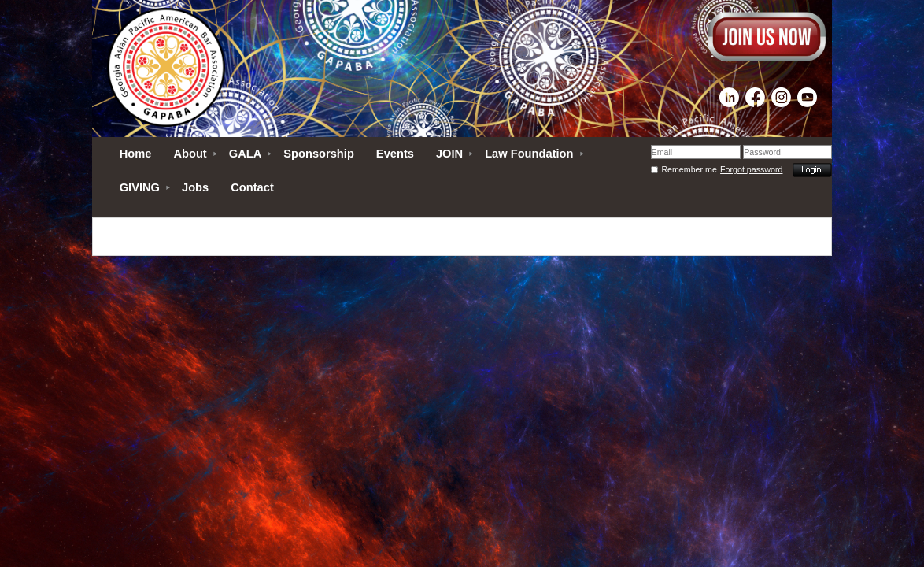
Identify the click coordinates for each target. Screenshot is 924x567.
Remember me (689, 169)
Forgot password (751, 169)
